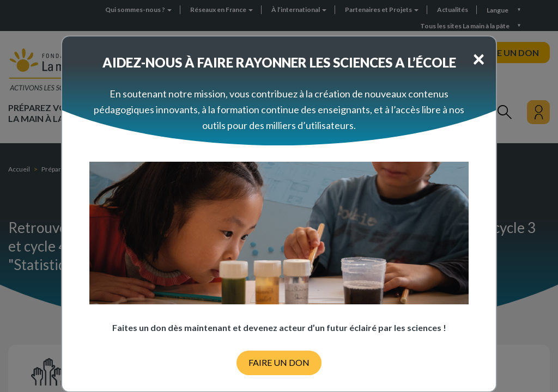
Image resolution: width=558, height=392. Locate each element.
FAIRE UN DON (279, 362)
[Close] (479, 58)
